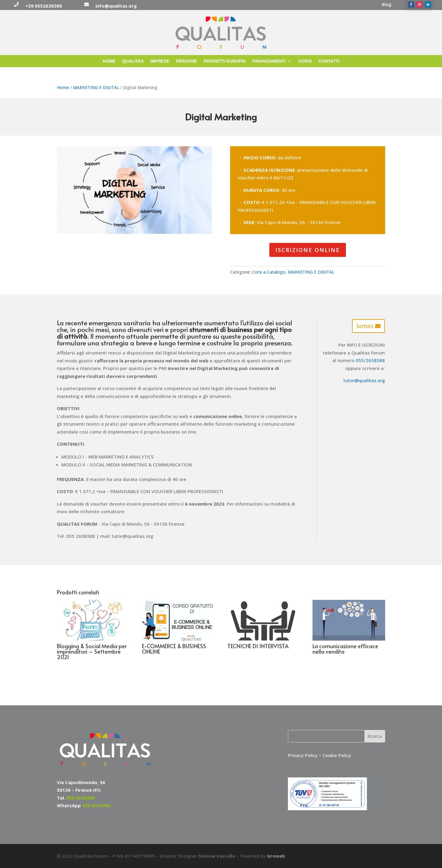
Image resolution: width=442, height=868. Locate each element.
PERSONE (186, 61)
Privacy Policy (303, 755)
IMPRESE (160, 61)
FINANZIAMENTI (269, 61)
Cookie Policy (337, 755)
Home (63, 87)
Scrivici (365, 326)
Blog (387, 5)
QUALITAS (133, 61)
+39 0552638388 (44, 6)
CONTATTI (329, 61)
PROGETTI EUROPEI (225, 61)
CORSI (305, 61)
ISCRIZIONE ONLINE (308, 250)
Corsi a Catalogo (269, 272)
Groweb (276, 856)
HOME (109, 61)
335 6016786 (96, 805)
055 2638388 (81, 798)
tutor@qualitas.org (364, 380)
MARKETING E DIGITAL (96, 87)
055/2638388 (370, 360)
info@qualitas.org (116, 6)
